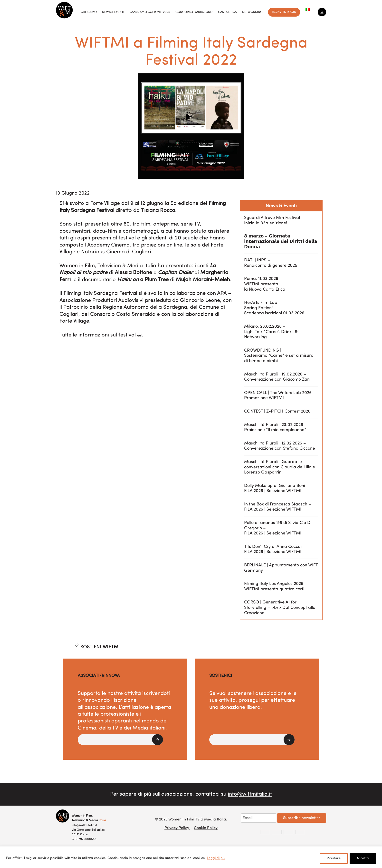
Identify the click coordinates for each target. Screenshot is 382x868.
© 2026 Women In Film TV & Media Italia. (191, 819)
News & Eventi (113, 12)
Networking (252, 12)
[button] (120, 740)
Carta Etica (227, 12)
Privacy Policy (177, 828)
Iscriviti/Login (284, 12)
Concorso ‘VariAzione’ (194, 12)
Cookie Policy (206, 828)
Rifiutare (334, 858)
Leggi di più (216, 858)
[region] (191, 857)
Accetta (363, 858)
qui (139, 336)
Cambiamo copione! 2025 (150, 12)
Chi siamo (89, 12)
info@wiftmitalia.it (250, 794)
